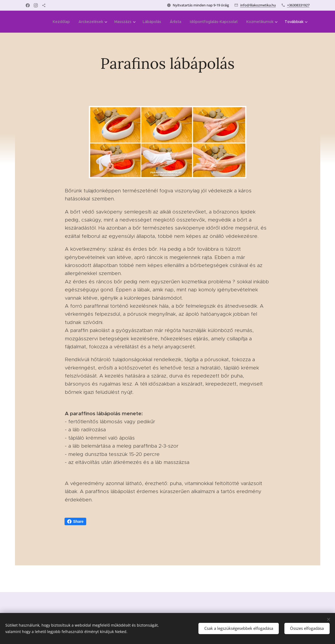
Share (75, 521)
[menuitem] (63, 22)
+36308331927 (298, 5)
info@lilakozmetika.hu (258, 5)
